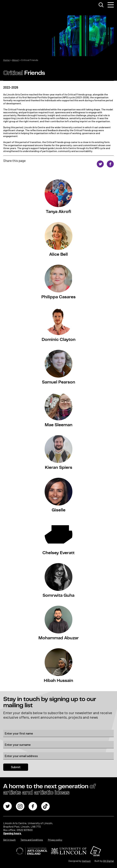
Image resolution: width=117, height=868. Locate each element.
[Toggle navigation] (111, 5)
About (15, 60)
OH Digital (108, 861)
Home (6, 60)
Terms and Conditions (32, 840)
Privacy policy (55, 840)
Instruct (86, 861)
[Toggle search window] (101, 5)
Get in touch (9, 840)
